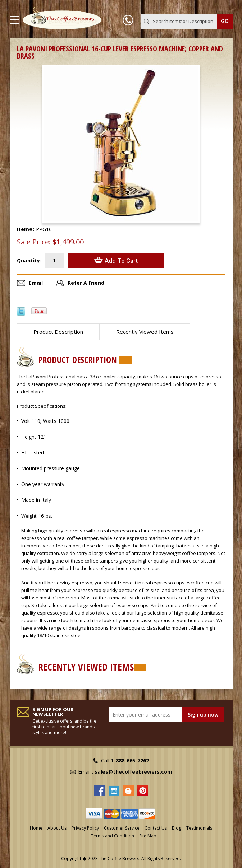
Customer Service (122, 828)
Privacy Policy (85, 828)
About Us (57, 828)
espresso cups (168, 583)
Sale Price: (34, 242)
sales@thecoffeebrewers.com (133, 772)
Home (36, 828)
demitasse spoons (150, 620)
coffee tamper (82, 538)
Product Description (58, 332)
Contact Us (156, 828)
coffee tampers (199, 553)
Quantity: (29, 260)
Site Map (148, 836)
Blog (177, 828)
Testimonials (199, 828)
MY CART (222, 7)
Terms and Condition (113, 836)
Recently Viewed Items (145, 332)
